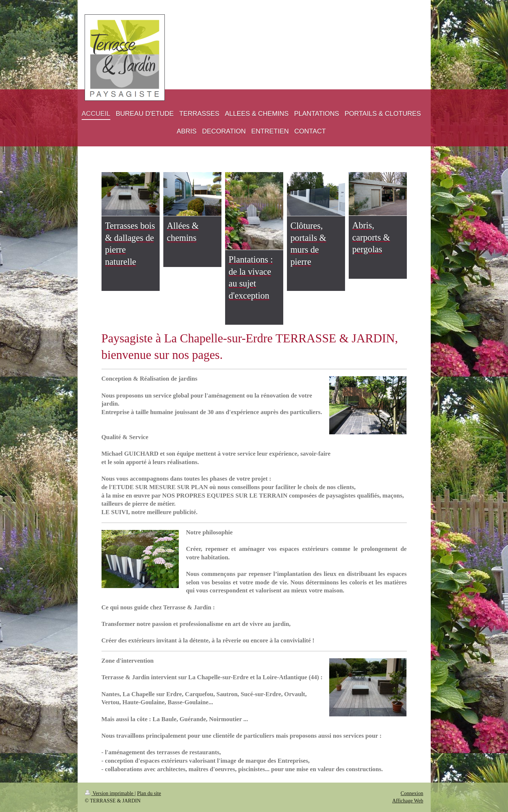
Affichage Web (408, 801)
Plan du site (149, 793)
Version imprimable (110, 793)
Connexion (412, 793)
